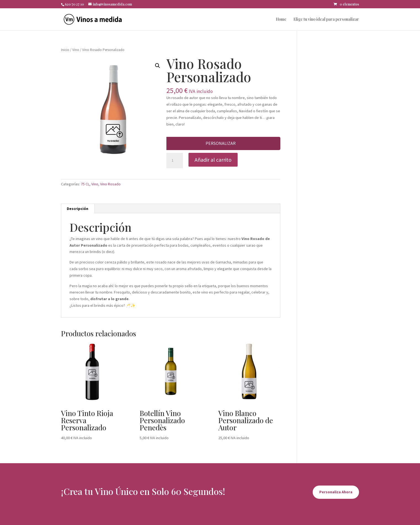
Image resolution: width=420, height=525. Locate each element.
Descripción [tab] (78, 209)
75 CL (85, 184)
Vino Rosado (110, 184)
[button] (158, 66)
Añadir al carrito (213, 160)
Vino (76, 50)
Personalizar (221, 143)
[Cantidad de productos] (175, 161)
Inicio (65, 50)
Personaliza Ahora (336, 492)
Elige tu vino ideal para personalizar (326, 20)
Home (281, 20)
